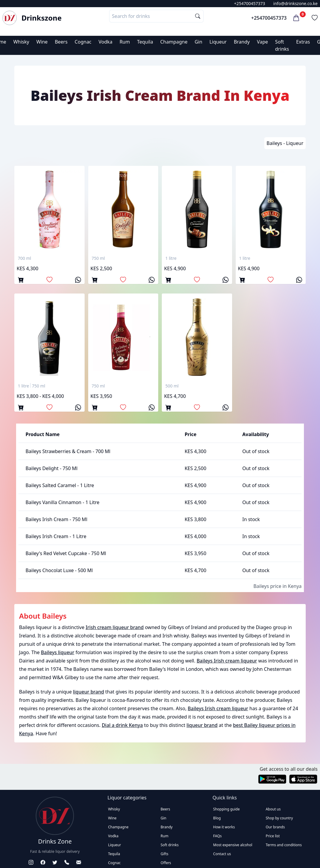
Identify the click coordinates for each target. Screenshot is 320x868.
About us (273, 809)
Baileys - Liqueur (285, 143)
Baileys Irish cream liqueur (227, 661)
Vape (262, 42)
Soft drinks (170, 845)
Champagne (174, 42)
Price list (273, 836)
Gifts (164, 854)
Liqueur (218, 42)
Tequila (145, 42)
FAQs (217, 836)
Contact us (222, 854)
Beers (61, 42)
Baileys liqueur (58, 652)
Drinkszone (42, 18)
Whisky (21, 42)
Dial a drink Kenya (122, 725)
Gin (198, 42)
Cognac (83, 42)
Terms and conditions (284, 845)
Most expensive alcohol (233, 845)
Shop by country (279, 818)
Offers (166, 863)
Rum (125, 42)
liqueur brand (88, 692)
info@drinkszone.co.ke (295, 3)
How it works (224, 827)
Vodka (105, 42)
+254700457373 (250, 3)
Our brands (275, 827)
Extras (303, 42)
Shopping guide (226, 809)
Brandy (242, 42)
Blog (217, 818)
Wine (42, 42)
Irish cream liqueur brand (115, 627)
